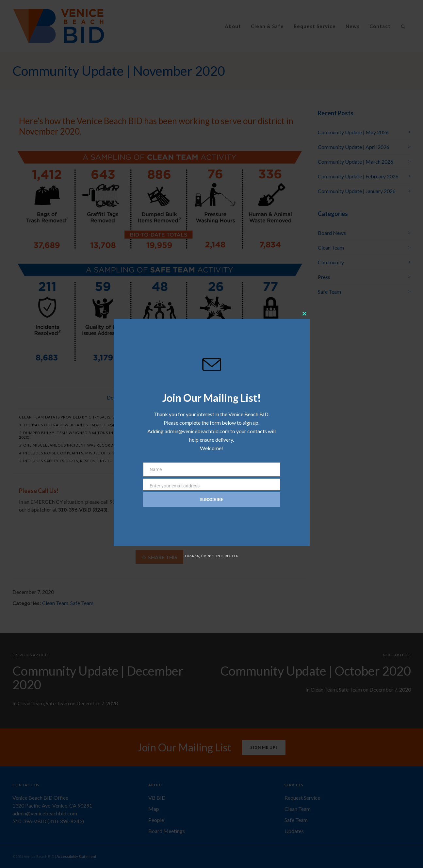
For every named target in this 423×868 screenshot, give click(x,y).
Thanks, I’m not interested (212, 556)
